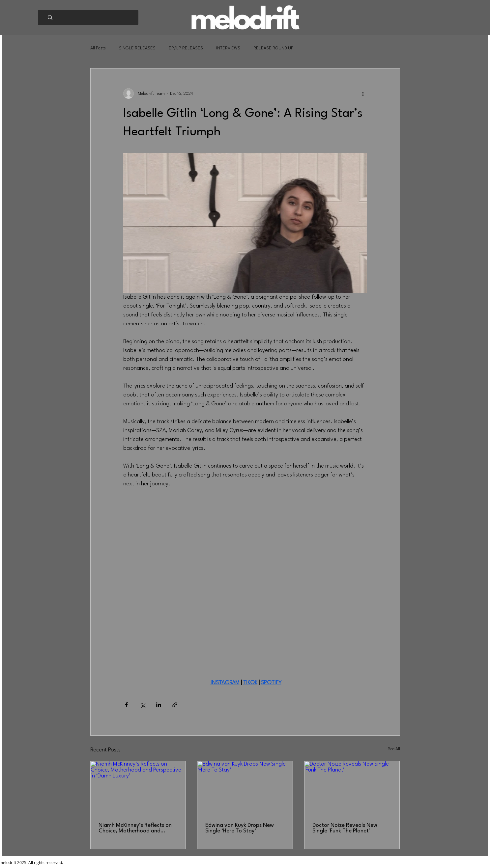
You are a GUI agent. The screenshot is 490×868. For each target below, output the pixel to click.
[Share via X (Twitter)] (143, 705)
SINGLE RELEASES (137, 48)
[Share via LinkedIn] (159, 705)
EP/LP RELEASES (186, 48)
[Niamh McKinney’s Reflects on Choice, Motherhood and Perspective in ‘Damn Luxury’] (138, 788)
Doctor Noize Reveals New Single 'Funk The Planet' (345, 828)
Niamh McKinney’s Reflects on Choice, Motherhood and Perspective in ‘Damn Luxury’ (135, 828)
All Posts (98, 48)
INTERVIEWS (228, 48)
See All (394, 749)
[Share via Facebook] (126, 705)
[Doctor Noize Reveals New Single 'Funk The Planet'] (352, 788)
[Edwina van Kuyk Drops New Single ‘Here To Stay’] (245, 788)
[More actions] (363, 94)
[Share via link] (175, 705)
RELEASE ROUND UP (274, 48)
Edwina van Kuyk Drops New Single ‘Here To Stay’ (240, 828)
